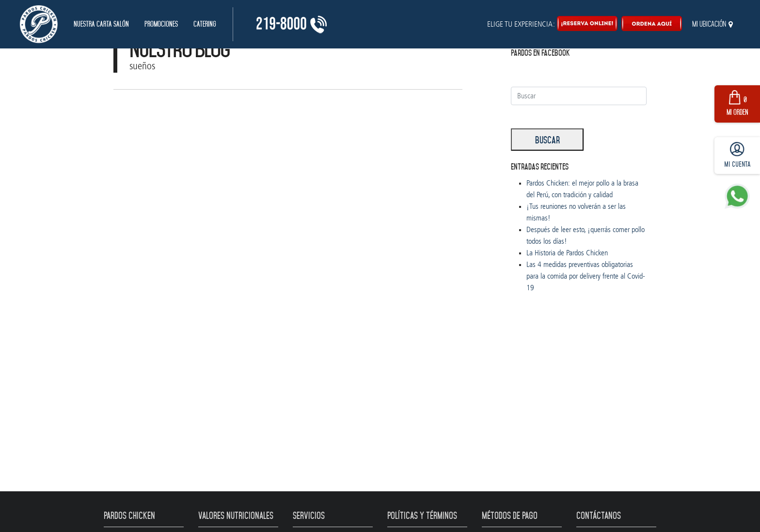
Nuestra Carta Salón (101, 24)
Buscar (547, 140)
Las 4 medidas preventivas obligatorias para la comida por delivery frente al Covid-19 (586, 276)
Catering (205, 24)
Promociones (161, 24)
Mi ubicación (712, 24)
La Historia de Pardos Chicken (567, 253)
